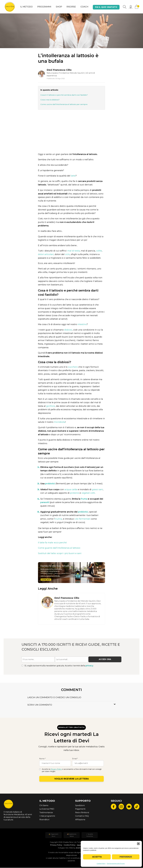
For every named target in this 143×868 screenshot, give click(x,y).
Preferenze (126, 857)
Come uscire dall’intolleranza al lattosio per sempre (64, 105)
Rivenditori (44, 820)
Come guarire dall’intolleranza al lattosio (59, 548)
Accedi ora (105, 659)
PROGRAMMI (44, 7)
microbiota (60, 422)
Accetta (97, 857)
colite (99, 251)
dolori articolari (46, 254)
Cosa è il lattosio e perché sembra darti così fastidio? (64, 95)
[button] (138, 844)
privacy (89, 666)
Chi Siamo (44, 806)
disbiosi (68, 330)
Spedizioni (80, 806)
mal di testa (74, 251)
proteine (75, 493)
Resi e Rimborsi (82, 813)
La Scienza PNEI (47, 809)
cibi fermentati (83, 519)
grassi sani (97, 490)
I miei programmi (47, 816)
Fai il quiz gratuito (106, 7)
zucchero (73, 367)
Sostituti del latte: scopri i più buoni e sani (60, 553)
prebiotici (83, 512)
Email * (75, 759)
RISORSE (71, 7)
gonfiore (51, 406)
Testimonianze (46, 813)
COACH (84, 7)
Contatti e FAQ (82, 816)
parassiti (45, 503)
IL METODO (26, 7)
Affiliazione (80, 820)
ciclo (67, 254)
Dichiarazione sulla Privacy (116, 863)
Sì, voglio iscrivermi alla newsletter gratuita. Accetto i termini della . (58, 666)
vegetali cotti (88, 493)
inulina (58, 519)
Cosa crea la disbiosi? (50, 100)
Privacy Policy (56, 769)
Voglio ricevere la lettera (72, 779)
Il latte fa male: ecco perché (52, 543)
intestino (82, 324)
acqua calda (71, 490)
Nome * (42, 759)
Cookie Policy (101, 863)
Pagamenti (80, 809)
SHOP (59, 7)
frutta (84, 499)
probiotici (50, 484)
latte (73, 176)
